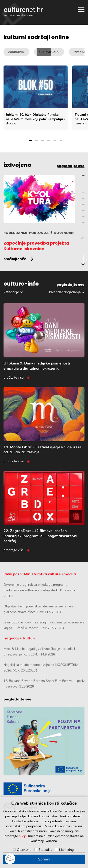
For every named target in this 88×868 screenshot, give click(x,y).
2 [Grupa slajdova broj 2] (37, 140)
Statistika (45, 850)
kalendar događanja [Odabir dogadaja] (65, 292)
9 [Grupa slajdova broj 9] (83, 222)
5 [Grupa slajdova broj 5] (55, 140)
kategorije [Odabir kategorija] (11, 292)
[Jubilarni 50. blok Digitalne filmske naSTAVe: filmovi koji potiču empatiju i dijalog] (36, 98)
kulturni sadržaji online (36, 37)
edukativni (16, 52)
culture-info (21, 284)
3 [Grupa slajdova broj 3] (43, 140)
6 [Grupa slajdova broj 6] (61, 140)
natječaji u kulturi (19, 638)
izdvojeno (17, 165)
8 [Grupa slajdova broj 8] (83, 216)
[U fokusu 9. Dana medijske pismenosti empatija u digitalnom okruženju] (44, 342)
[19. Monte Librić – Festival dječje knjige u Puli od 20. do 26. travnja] (44, 426)
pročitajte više (15, 259)
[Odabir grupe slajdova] (46, 136)
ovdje (23, 836)
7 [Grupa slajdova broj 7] (83, 211)
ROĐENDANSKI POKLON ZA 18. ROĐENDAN (39, 233)
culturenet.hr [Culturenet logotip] (23, 12)
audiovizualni (49, 52)
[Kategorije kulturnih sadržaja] (44, 52)
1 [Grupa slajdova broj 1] (31, 140)
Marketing (66, 850)
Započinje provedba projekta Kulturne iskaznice (36, 246)
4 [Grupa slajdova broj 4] (49, 140)
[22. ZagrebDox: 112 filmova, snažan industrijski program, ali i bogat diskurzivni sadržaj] (44, 512)
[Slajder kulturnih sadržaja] (46, 98)
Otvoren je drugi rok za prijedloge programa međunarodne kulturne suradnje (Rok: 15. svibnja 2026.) (39, 590)
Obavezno (24, 850)
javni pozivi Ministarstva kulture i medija (40, 574)
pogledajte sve (71, 166)
